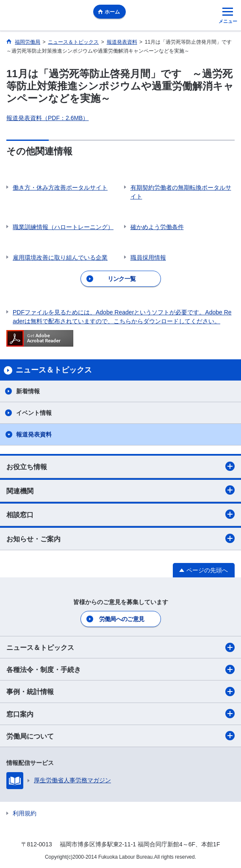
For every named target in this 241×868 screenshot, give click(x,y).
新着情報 (28, 391)
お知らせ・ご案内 (120, 538)
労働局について (120, 736)
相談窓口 (120, 514)
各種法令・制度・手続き (120, 669)
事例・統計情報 (120, 692)
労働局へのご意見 (122, 619)
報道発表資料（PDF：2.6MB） (47, 118)
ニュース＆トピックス (120, 647)
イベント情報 (34, 413)
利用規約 (25, 813)
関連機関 (120, 490)
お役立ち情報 (120, 466)
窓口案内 (120, 714)
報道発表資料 (34, 434)
